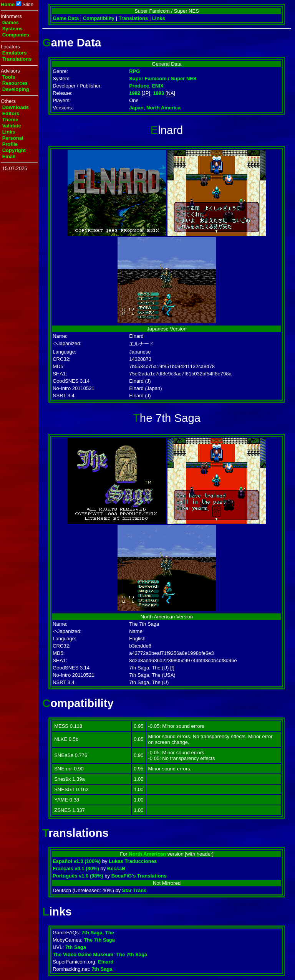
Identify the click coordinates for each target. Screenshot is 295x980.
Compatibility (99, 18)
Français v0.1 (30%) (76, 868)
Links (9, 132)
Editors (11, 113)
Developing (16, 89)
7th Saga (76, 947)
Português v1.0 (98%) (78, 876)
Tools (9, 77)
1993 (158, 93)
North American (147, 854)
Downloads (16, 107)
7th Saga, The (98, 933)
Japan (136, 108)
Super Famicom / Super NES (163, 78)
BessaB (116, 868)
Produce (139, 86)
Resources (15, 83)
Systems (12, 29)
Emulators (15, 53)
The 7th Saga (99, 940)
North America (163, 108)
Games (11, 22)
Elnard (106, 962)
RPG (134, 71)
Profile (10, 144)
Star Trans (134, 890)
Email (9, 156)
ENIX (157, 86)
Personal (13, 138)
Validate (12, 126)
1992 (135, 93)
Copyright (14, 150)
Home (8, 4)
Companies (16, 35)
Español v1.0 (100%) (77, 861)
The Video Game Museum (83, 954)
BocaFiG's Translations (139, 876)
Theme (10, 120)
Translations (17, 59)
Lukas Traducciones (133, 861)
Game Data (66, 18)
